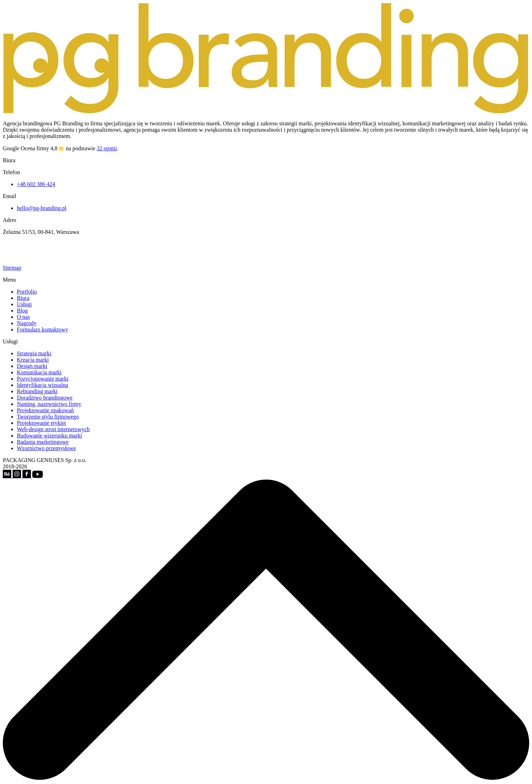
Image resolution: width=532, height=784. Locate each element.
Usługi (24, 304)
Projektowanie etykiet (41, 423)
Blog (22, 311)
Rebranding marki (37, 391)
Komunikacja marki (39, 372)
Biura (23, 298)
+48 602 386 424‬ (36, 184)
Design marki (32, 366)
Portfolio (27, 292)
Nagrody (27, 323)
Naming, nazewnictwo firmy (49, 404)
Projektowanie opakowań (45, 410)
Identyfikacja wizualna (42, 385)
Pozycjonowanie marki (43, 379)
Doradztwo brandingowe (45, 398)
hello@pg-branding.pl (42, 208)
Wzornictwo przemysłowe (46, 448)
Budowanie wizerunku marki (49, 436)
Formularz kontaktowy (42, 330)
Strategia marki (34, 353)
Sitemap (12, 268)
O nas (23, 317)
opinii (107, 148)
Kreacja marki (33, 360)
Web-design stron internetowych (53, 429)
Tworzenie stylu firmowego (48, 417)
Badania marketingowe (43, 442)
